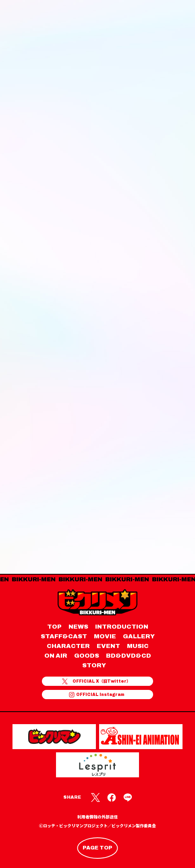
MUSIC (138, 646)
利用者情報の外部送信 (97, 817)
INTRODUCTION (122, 627)
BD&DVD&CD (129, 656)
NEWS (78, 627)
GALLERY (139, 636)
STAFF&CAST (64, 636)
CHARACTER (68, 646)
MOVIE (105, 636)
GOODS (87, 656)
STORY (94, 665)
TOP (54, 627)
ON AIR (56, 656)
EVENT (108, 646)
